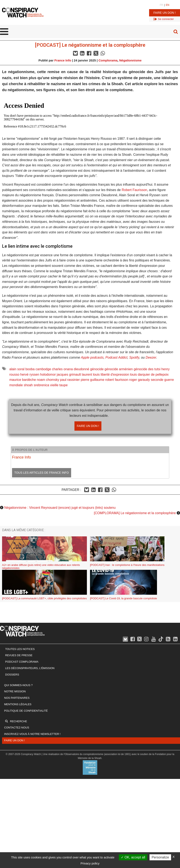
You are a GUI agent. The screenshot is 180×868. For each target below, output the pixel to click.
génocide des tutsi (147, 369)
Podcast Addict (116, 357)
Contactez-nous (17, 728)
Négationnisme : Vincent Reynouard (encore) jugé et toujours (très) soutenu (60, 508)
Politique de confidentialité (26, 711)
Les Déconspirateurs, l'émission (30, 668)
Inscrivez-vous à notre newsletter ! (32, 734)
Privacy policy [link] (90, 863)
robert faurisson (117, 380)
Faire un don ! (165, 13)
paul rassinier (70, 380)
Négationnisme (130, 60)
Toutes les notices (20, 649)
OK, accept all (133, 857)
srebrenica (41, 385)
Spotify (134, 357)
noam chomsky (48, 380)
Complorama (108, 60)
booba (30, 369)
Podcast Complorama (22, 662)
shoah (28, 385)
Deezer (151, 357)
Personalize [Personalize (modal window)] (160, 857)
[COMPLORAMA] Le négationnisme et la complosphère (135, 513)
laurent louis (91, 375)
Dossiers (12, 675)
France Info (63, 60)
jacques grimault (69, 375)
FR (161, 5)
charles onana (63, 369)
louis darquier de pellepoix (149, 375)
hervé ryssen (30, 375)
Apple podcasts (92, 357)
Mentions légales (18, 704)
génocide (97, 369)
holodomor (48, 375)
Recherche (18, 721)
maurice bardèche (23, 380)
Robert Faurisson (134, 190)
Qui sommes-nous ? (18, 685)
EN (168, 5)
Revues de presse (19, 655)
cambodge (43, 369)
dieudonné (81, 369)
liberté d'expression (115, 375)
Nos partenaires (17, 698)
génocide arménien (119, 369)
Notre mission (15, 691)
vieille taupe (59, 385)
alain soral (17, 369)
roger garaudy (140, 380)
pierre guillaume (92, 380)
